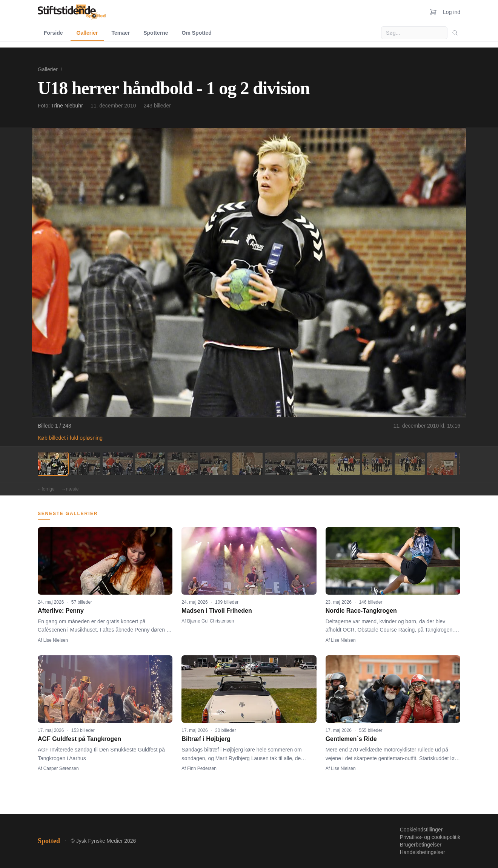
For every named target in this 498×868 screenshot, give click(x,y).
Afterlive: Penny (61, 611)
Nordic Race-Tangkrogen (361, 611)
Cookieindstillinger (421, 830)
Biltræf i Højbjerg (206, 739)
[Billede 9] (312, 464)
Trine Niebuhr (67, 106)
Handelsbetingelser (423, 852)
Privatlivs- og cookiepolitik (430, 837)
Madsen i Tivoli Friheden (217, 611)
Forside (53, 33)
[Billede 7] (247, 464)
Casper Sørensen (61, 768)
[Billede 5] (183, 464)
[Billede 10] (345, 464)
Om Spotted (197, 33)
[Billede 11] (377, 464)
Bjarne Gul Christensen (211, 621)
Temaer (121, 33)
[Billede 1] (53, 464)
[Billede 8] (280, 464)
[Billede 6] (215, 464)
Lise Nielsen (56, 640)
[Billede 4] (150, 464)
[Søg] (455, 33)
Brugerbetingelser (421, 845)
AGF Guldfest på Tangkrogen (79, 739)
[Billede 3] (118, 464)
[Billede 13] (442, 464)
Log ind (452, 12)
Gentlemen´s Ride (351, 739)
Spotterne (156, 33)
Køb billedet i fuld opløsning (70, 438)
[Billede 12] (410, 464)
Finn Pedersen (202, 768)
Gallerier (87, 33)
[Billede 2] (85, 464)
